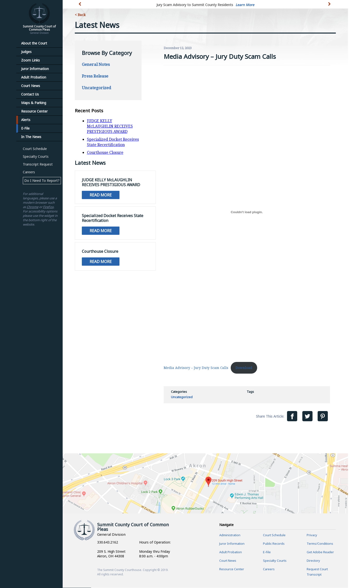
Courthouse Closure (105, 152)
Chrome (33, 207)
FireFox (48, 207)
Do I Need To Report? (42, 180)
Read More (101, 195)
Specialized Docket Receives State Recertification (113, 142)
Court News (31, 86)
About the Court (34, 43)
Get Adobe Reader (320, 552)
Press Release (95, 76)
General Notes (96, 64)
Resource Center (34, 111)
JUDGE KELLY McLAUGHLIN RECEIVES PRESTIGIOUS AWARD (110, 126)
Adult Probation (34, 77)
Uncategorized (96, 88)
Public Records (274, 544)
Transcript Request (38, 164)
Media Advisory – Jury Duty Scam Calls (196, 368)
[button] (330, 7)
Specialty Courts (36, 156)
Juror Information (35, 69)
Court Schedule (35, 149)
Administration (230, 535)
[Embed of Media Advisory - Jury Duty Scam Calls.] (247, 212)
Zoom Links (30, 60)
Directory (313, 561)
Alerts (26, 120)
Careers (29, 172)
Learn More (245, 5)
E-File (25, 128)
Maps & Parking (34, 103)
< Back (80, 15)
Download (244, 368)
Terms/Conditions (320, 544)
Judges (26, 52)
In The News (31, 137)
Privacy (312, 535)
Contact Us (30, 94)
